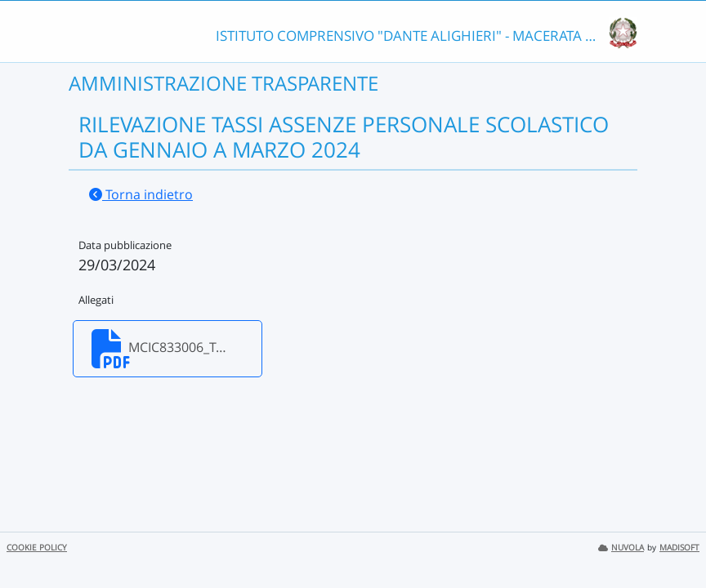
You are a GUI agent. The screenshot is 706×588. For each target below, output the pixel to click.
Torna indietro (141, 194)
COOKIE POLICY (37, 548)
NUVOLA (621, 548)
